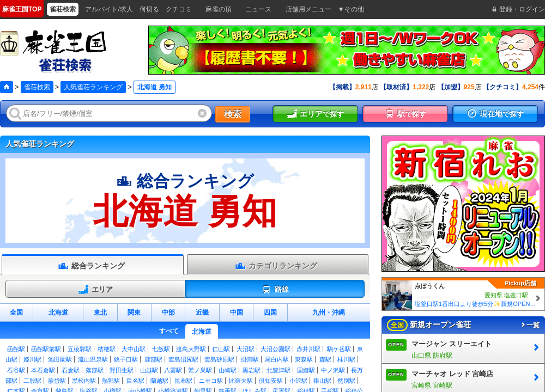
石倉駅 (71, 370)
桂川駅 (346, 359)
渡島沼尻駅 (183, 359)
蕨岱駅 (57, 381)
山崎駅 (228, 370)
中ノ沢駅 (333, 370)
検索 (233, 114)
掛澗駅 (250, 359)
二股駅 (32, 381)
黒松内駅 (84, 381)
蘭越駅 (159, 381)
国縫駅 (306, 370)
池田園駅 (60, 359)
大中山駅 (134, 349)
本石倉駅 (43, 370)
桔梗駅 (107, 349)
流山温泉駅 (93, 359)
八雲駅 (173, 370)
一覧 (530, 325)
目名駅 (135, 381)
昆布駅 (183, 381)
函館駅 (16, 349)
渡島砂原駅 (219, 359)
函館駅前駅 (46, 349)
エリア (95, 290)
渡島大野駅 (191, 349)
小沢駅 (298, 381)
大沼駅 (246, 349)
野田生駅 (122, 370)
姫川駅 (32, 359)
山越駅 (149, 370)
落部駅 (95, 370)
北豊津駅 (278, 370)
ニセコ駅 (211, 381)
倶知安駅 (271, 381)
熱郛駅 (111, 381)
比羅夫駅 (241, 381)
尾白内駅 (277, 359)
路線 (275, 290)
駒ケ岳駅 (339, 349)
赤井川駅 (308, 349)
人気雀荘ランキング (93, 87)
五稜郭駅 (80, 349)
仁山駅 (221, 349)
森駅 (325, 359)
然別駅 (346, 381)
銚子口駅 (126, 359)
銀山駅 (322, 381)
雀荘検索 (37, 87)
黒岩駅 (252, 370)
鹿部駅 (153, 359)
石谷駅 (16, 370)
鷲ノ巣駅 (200, 370)
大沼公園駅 (275, 349)
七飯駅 (161, 349)
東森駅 (304, 359)
